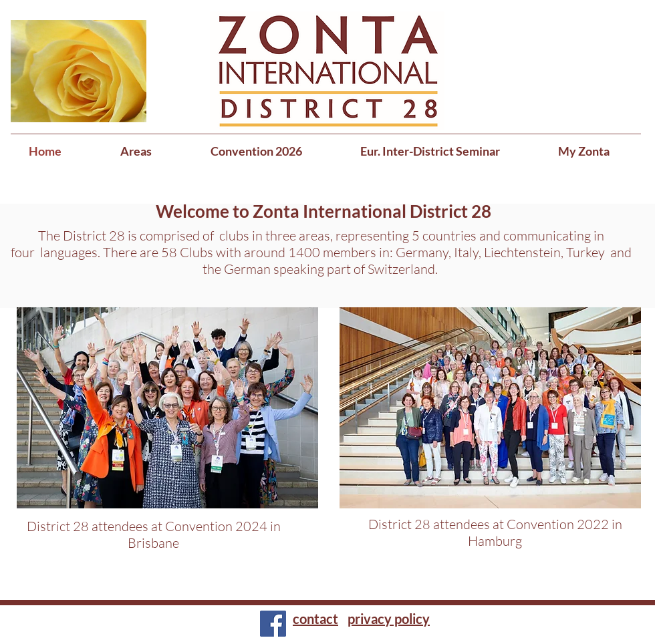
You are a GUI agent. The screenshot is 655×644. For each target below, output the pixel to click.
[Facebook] (273, 624)
